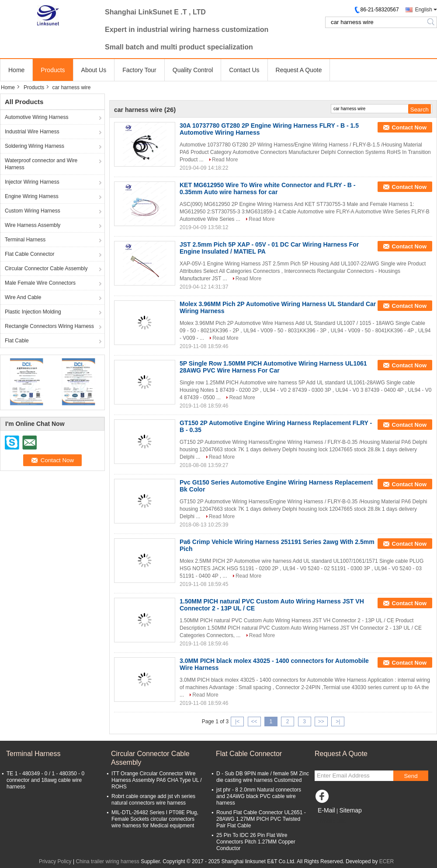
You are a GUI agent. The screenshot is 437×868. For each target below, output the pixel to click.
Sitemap (350, 810)
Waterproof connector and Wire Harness (41, 164)
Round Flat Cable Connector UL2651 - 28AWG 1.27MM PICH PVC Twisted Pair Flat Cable (261, 819)
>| (338, 722)
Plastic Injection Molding (33, 312)
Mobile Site (330, 821)
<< (254, 722)
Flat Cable (17, 341)
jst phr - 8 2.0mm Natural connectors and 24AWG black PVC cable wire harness (259, 796)
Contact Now (409, 127)
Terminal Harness (25, 240)
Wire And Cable (23, 297)
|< (237, 722)
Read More (225, 160)
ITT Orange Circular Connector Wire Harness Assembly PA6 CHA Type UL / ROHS (157, 780)
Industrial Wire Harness (32, 132)
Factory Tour (139, 70)
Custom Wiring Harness (33, 211)
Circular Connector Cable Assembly (46, 268)
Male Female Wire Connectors (40, 283)
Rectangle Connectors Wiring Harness (49, 326)
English (424, 10)
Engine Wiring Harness (32, 196)
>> (321, 722)
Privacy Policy (55, 861)
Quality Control (193, 70)
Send (411, 776)
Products (53, 70)
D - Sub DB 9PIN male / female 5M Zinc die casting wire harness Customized (263, 777)
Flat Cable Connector (29, 254)
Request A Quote (299, 70)
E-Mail (326, 810)
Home (16, 70)
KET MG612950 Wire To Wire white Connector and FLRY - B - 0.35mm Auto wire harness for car (267, 188)
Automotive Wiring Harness (36, 117)
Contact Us (244, 70)
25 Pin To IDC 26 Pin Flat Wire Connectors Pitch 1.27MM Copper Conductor (256, 842)
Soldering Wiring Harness (35, 146)
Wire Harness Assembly (33, 225)
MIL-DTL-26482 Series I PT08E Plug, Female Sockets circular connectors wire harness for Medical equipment (155, 819)
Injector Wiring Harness (32, 182)
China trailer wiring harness (107, 861)
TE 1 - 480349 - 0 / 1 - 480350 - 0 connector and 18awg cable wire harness (45, 780)
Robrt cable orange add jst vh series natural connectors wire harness (153, 800)
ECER (387, 861)
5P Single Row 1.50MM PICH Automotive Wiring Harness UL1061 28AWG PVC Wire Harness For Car (273, 367)
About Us (94, 70)
